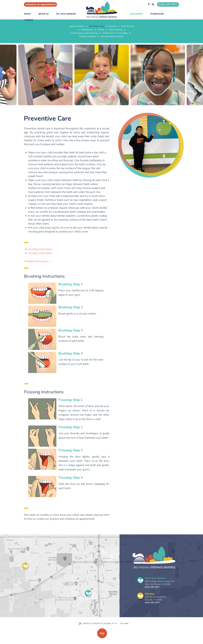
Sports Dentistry (77, 26)
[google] (153, 4)
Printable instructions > (37, 261)
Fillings (101, 30)
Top (102, 633)
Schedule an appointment (41, 4)
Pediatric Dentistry (88, 36)
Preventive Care (97, 26)
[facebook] (149, 4)
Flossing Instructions (40, 253)
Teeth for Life (127, 26)
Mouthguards (87, 30)
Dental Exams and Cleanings (84, 33)
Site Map (124, 624)
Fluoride (113, 26)
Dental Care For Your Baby (115, 33)
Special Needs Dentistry (112, 36)
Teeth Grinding (115, 30)
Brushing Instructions (40, 249)
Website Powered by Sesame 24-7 (98, 624)
